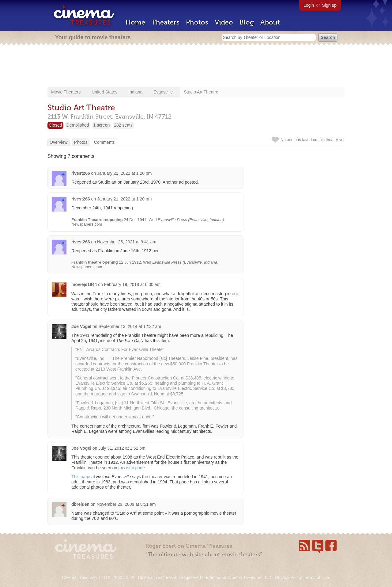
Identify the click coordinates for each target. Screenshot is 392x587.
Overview (58, 142)
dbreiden (80, 504)
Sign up (329, 5)
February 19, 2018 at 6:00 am (132, 284)
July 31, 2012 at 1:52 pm (122, 448)
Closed (55, 125)
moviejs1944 (84, 284)
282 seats (123, 125)
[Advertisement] (196, 67)
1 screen (102, 125)
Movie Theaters (66, 92)
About (270, 22)
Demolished (78, 125)
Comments (104, 142)
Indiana (135, 92)
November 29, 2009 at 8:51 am (126, 504)
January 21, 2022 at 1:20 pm (124, 173)
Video (224, 22)
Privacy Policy (288, 577)
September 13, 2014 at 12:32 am (130, 326)
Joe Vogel (81, 326)
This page (81, 477)
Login (309, 5)
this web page (131, 468)
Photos (197, 22)
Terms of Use (316, 577)
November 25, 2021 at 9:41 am (127, 242)
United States (104, 92)
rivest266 (81, 173)
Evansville (163, 92)
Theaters (166, 22)
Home (135, 22)
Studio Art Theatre (201, 92)
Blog (247, 22)
